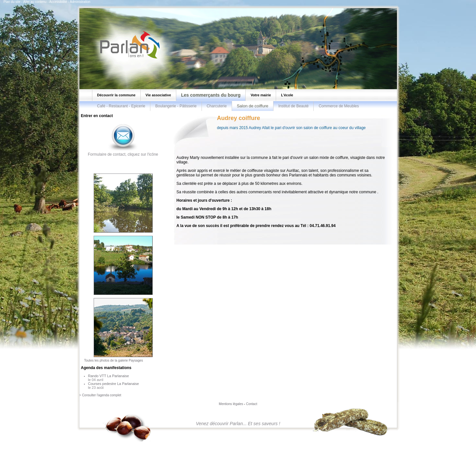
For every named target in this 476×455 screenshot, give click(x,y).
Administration (80, 2)
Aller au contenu (35, 2)
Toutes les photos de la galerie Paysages (114, 360)
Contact (251, 404)
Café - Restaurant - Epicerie (121, 106)
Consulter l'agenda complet (102, 395)
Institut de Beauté (293, 106)
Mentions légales (231, 404)
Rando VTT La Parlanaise (109, 376)
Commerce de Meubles (339, 106)
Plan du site (12, 2)
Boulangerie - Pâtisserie (176, 106)
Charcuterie (217, 106)
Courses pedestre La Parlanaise (114, 384)
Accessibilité (58, 2)
